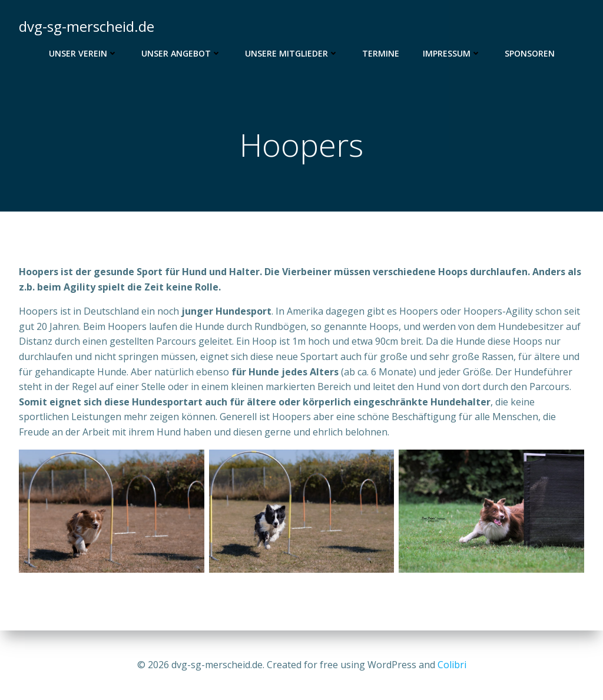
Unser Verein (83, 53)
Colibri (452, 665)
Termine (381, 53)
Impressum (452, 53)
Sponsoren (530, 53)
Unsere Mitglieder (292, 53)
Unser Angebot (181, 53)
